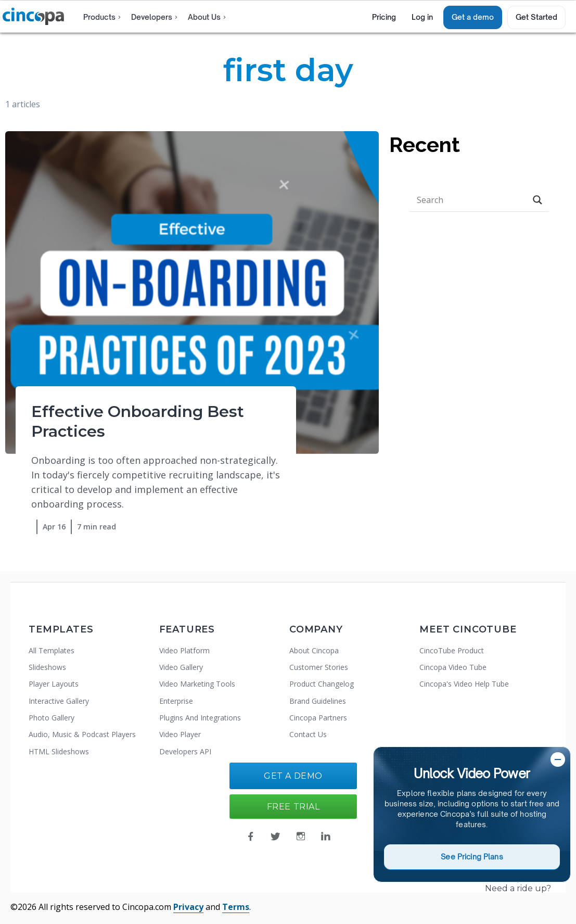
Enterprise (176, 701)
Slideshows (47, 667)
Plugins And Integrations (200, 718)
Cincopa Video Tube (453, 667)
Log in (422, 17)
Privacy (188, 907)
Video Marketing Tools (197, 684)
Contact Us (308, 734)
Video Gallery (181, 667)
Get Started (536, 17)
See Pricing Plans (472, 857)
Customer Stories (319, 667)
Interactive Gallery (59, 701)
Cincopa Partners (318, 718)
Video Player (180, 734)
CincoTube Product (452, 650)
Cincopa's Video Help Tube (464, 684)
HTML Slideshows (59, 751)
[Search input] (470, 200)
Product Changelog (322, 684)
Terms (236, 907)
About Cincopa (314, 650)
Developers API (185, 751)
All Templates (52, 650)
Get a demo (473, 17)
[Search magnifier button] (537, 200)
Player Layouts (54, 684)
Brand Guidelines (318, 701)
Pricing (384, 17)
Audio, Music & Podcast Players (82, 734)
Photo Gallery (52, 718)
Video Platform (184, 650)
